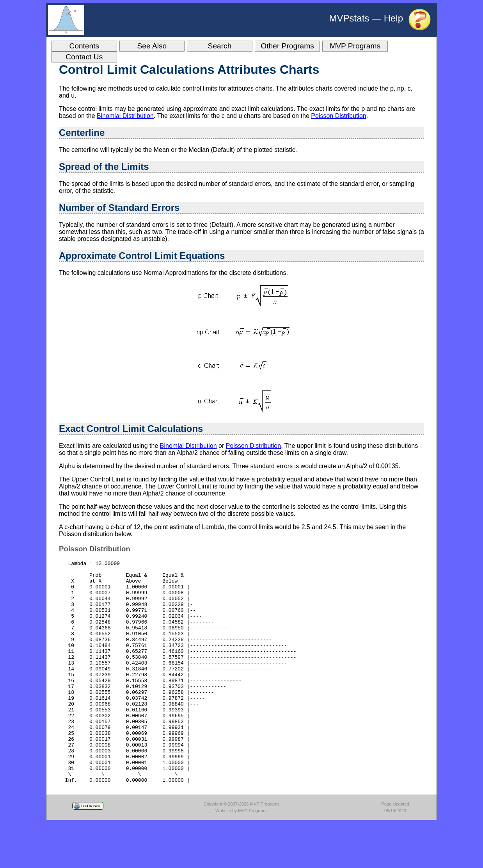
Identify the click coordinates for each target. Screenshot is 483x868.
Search (220, 46)
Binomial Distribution (125, 116)
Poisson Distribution (338, 116)
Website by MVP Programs (241, 855)
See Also (152, 46)
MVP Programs (355, 46)
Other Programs (287, 46)
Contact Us (84, 57)
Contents (84, 46)
